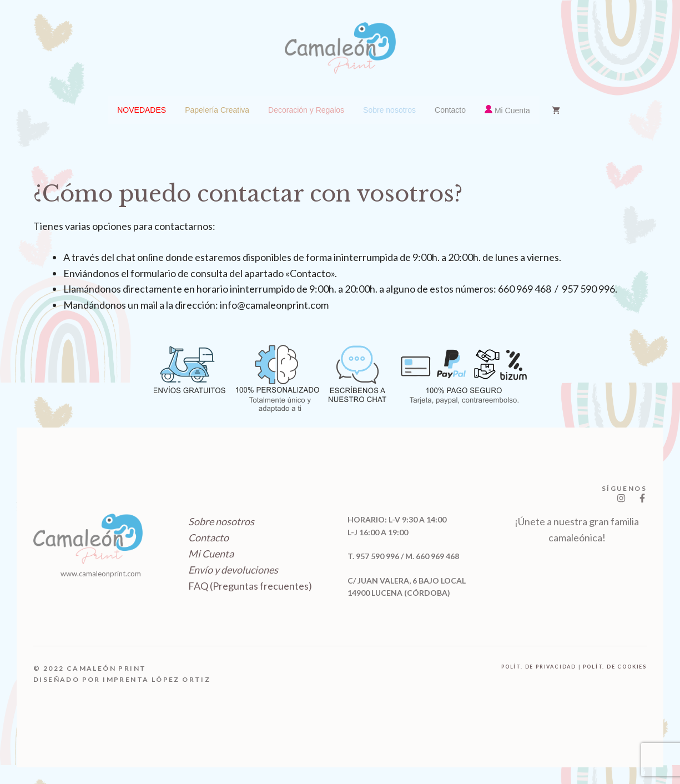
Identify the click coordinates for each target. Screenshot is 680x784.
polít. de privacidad (539, 667)
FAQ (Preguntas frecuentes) (250, 586)
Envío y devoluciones (233, 570)
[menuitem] (142, 110)
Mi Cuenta (211, 554)
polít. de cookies (615, 667)
